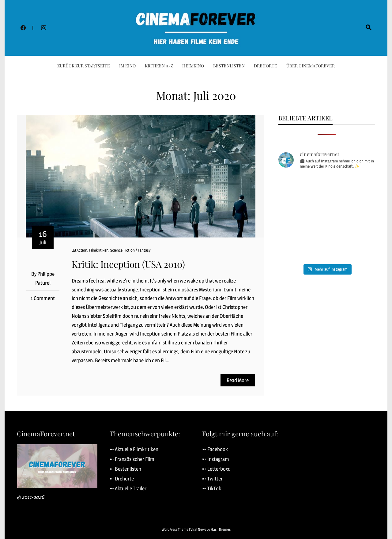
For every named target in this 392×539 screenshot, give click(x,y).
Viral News (198, 529)
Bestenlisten (229, 66)
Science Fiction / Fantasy (130, 250)
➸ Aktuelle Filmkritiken (134, 449)
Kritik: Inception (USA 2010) (128, 264)
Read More (238, 380)
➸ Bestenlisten (125, 469)
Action (82, 250)
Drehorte (266, 66)
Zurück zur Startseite (84, 66)
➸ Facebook (215, 449)
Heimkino (193, 66)
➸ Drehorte (122, 479)
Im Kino (127, 66)
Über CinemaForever (311, 66)
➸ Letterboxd (216, 469)
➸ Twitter (212, 479)
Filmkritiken (99, 250)
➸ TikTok (212, 488)
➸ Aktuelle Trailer (128, 488)
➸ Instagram (216, 459)
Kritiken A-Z (159, 66)
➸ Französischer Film (132, 459)
